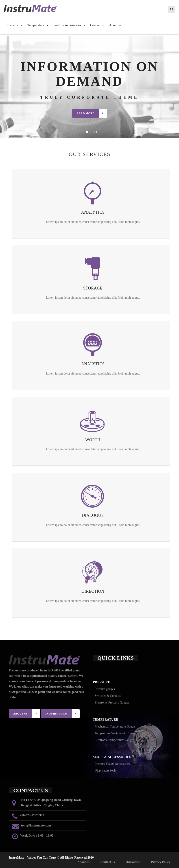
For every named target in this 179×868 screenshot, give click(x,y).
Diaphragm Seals (105, 771)
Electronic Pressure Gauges (112, 703)
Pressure (15, 25)
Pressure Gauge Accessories (112, 764)
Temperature (38, 25)
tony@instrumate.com (36, 826)
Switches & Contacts (108, 696)
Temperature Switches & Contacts (116, 733)
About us (115, 25)
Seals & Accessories (70, 25)
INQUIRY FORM (62, 714)
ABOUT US (27, 714)
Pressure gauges (105, 689)
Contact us (97, 25)
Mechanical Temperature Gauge (115, 727)
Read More (92, 114)
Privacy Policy (161, 862)
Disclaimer (133, 862)
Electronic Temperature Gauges (115, 740)
